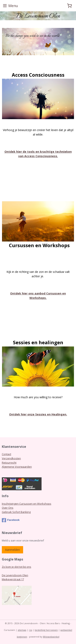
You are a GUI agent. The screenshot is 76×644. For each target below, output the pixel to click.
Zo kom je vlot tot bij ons (17, 567)
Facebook (11, 520)
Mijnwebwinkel (51, 637)
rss (31, 630)
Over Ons (8, 508)
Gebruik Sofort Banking (16, 512)
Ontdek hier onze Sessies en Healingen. (38, 414)
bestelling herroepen (46, 630)
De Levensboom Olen (15, 575)
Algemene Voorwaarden (17, 467)
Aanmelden (12, 550)
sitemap (22, 630)
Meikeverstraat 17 (13, 579)
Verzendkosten (11, 458)
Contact (6, 454)
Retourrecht (9, 463)
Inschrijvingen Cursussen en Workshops (27, 504)
